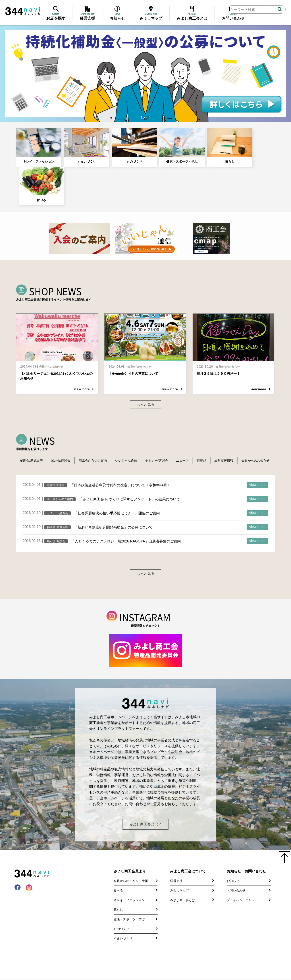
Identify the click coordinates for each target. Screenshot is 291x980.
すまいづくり (80, 145)
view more (257, 451)
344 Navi (23, 11)
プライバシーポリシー (242, 888)
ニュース (188, 420)
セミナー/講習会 (161, 420)
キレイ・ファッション (36, 145)
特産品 (208, 420)
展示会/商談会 (62, 420)
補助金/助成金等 (32, 420)
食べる (253, 145)
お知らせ (233, 869)
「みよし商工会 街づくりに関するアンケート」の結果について (129, 465)
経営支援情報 (231, 420)
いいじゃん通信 (129, 420)
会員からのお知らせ (35, 427)
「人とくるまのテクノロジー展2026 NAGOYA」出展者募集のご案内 (126, 507)
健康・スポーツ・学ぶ (166, 145)
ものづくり (123, 145)
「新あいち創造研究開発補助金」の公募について (113, 493)
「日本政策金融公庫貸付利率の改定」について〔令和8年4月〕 (121, 451)
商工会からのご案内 (95, 420)
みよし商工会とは (183, 888)
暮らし (209, 145)
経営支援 (176, 869)
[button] (143, 117)
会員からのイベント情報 (131, 869)
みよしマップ (179, 878)
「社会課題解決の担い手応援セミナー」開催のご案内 (117, 479)
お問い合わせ (236, 878)
